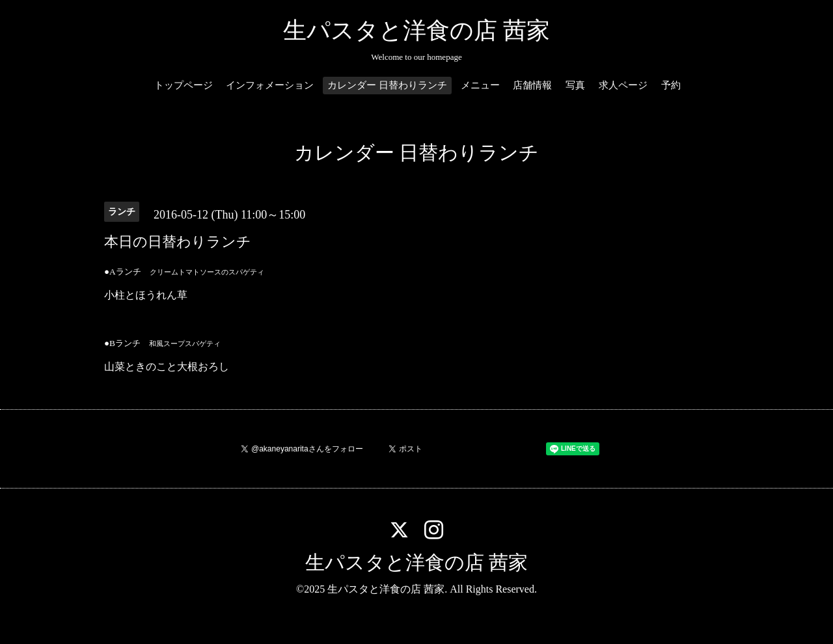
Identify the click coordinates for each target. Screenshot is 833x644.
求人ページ (623, 85)
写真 (575, 85)
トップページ (184, 85)
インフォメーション (270, 85)
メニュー (480, 85)
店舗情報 (532, 85)
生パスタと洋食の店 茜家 (416, 31)
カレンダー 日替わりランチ (387, 85)
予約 (671, 85)
